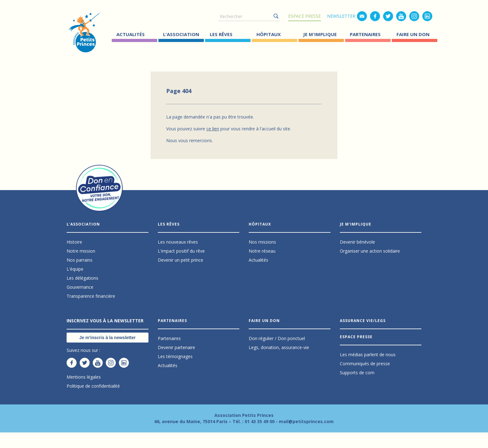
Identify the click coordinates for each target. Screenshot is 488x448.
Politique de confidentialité (93, 386)
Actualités (131, 34)
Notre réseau (262, 251)
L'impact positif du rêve (181, 251)
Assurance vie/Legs (363, 321)
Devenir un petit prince (181, 260)
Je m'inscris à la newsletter (108, 338)
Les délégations (82, 278)
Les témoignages (175, 356)
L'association (181, 34)
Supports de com (357, 373)
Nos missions (262, 242)
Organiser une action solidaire (370, 251)
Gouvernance (80, 287)
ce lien (213, 129)
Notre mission (81, 251)
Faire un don (413, 34)
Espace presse (305, 16)
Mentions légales (84, 377)
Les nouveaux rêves (178, 242)
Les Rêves (221, 34)
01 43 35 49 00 (260, 421)
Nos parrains (80, 260)
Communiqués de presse (365, 364)
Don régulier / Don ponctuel (277, 338)
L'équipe (75, 269)
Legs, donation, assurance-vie (279, 347)
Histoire (74, 242)
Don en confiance (99, 194)
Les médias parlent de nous (368, 355)
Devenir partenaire (176, 347)
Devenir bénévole (357, 242)
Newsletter (341, 16)
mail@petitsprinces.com (306, 421)
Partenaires (365, 34)
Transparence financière (91, 296)
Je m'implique (320, 34)
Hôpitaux (269, 34)
